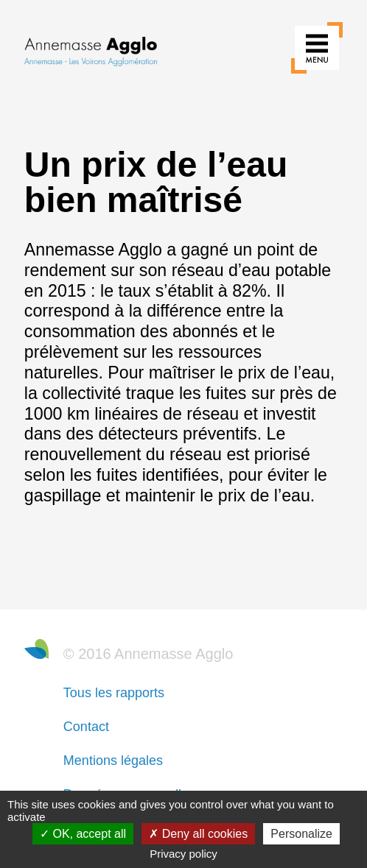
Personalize (301, 834)
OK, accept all (83, 834)
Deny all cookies (198, 834)
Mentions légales (113, 761)
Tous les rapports (114, 693)
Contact (86, 727)
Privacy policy (183, 854)
